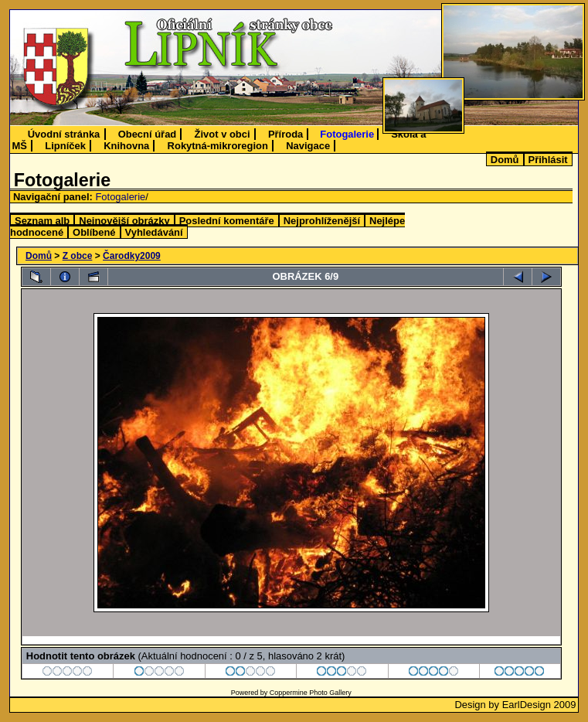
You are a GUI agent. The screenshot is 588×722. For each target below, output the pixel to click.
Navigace (308, 146)
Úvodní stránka (64, 134)
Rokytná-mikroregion (218, 146)
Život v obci (223, 134)
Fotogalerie (347, 134)
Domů (505, 160)
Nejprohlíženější (322, 221)
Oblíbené (94, 232)
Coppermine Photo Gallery (311, 693)
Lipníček (65, 146)
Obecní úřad (148, 134)
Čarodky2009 (132, 256)
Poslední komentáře (227, 221)
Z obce (78, 256)
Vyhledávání (154, 232)
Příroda (286, 134)
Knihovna (126, 146)
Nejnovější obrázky (124, 221)
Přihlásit (548, 160)
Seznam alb (42, 221)
